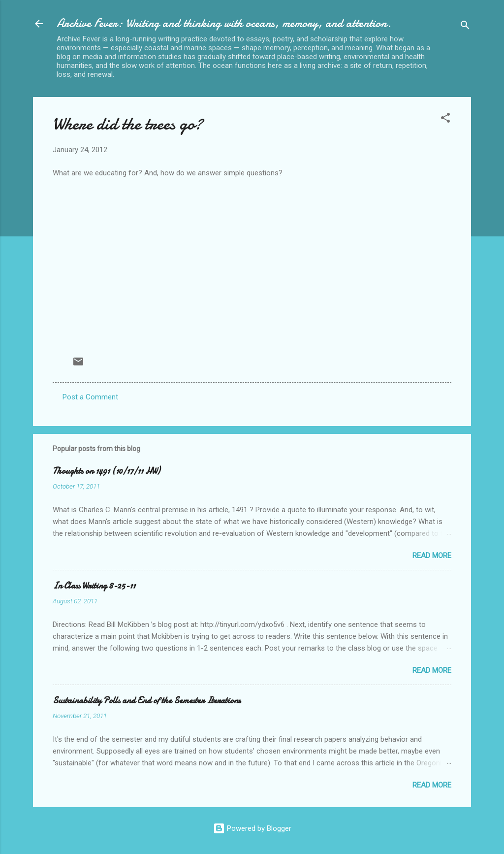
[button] (445, 119)
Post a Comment (90, 397)
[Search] (465, 27)
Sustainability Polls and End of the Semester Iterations (147, 701)
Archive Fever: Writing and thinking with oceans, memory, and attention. (224, 23)
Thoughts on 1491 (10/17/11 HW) (106, 471)
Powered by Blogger (252, 828)
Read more (432, 556)
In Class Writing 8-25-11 (94, 586)
